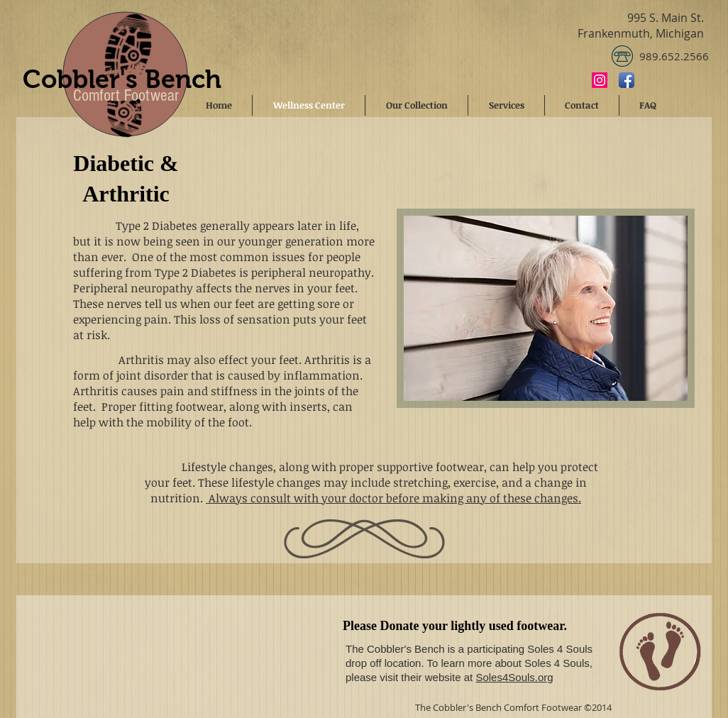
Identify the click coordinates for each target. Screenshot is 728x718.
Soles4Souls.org (514, 677)
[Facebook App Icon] (627, 80)
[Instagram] (600, 80)
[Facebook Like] (674, 79)
